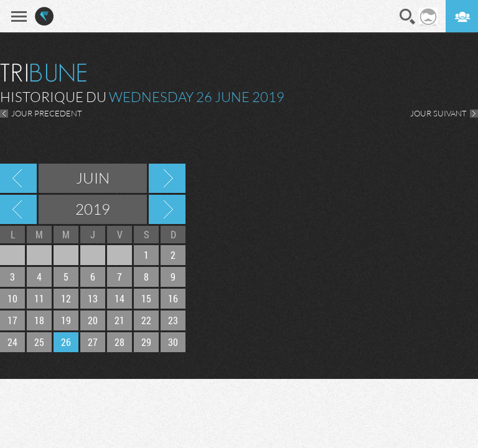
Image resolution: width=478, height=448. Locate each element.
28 (119, 342)
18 (39, 320)
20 (93, 320)
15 (146, 298)
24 (12, 342)
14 (119, 298)
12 (66, 298)
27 (93, 342)
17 (12, 320)
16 (173, 298)
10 (12, 298)
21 (119, 320)
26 (66, 342)
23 (173, 320)
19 (66, 320)
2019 (93, 209)
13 (93, 298)
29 (146, 342)
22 (146, 320)
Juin (93, 178)
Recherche (408, 17)
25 (39, 342)
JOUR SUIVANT (438, 113)
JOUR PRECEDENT (47, 113)
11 (39, 298)
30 (173, 342)
